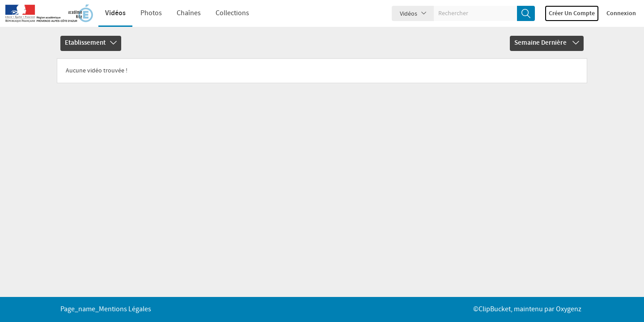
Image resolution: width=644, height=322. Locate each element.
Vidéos (115, 13)
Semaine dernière (547, 43)
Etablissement (91, 43)
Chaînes (189, 13)
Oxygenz (569, 309)
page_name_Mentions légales (106, 309)
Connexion (621, 13)
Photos (151, 13)
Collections (232, 13)
